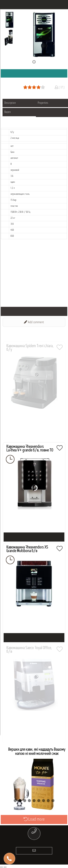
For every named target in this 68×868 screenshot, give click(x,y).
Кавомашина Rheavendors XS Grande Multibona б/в (27, 549)
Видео (8, 112)
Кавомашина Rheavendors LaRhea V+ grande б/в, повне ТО (30, 449)
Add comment (34, 322)
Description (10, 103)
